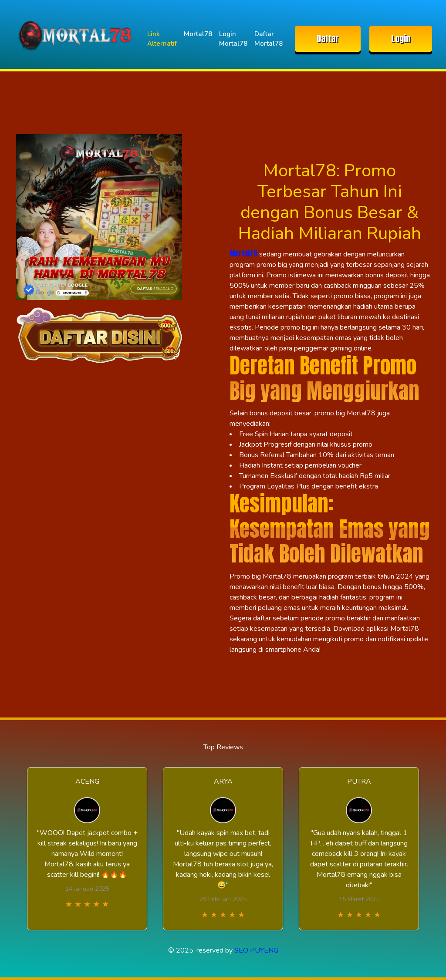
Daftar (328, 39)
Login (401, 39)
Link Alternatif (162, 39)
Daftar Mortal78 (269, 39)
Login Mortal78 (233, 39)
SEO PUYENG (256, 950)
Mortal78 (198, 34)
